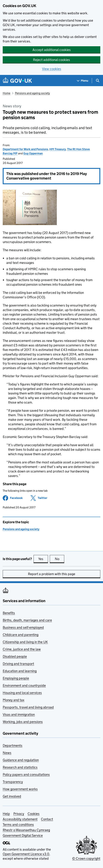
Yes (43, 559)
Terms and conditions (18, 825)
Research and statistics (20, 767)
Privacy (19, 814)
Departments (13, 745)
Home (6, 93)
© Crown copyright (86, 858)
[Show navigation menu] (83, 81)
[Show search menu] (97, 81)
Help (6, 814)
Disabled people (15, 656)
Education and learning (20, 671)
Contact (47, 819)
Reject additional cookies (51, 60)
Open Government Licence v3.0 (26, 854)
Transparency (13, 782)
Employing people (16, 678)
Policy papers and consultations (26, 775)
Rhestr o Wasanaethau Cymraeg (26, 830)
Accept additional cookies (52, 50)
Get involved (12, 796)
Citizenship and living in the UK (25, 642)
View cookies (52, 69)
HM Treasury (58, 149)
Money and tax (14, 700)
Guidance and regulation (21, 760)
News (7, 753)
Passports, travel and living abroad (28, 707)
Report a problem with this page (52, 574)
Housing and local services (22, 693)
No (60, 559)
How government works (20, 789)
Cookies (34, 814)
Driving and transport (18, 664)
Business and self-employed (23, 627)
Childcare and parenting (21, 635)
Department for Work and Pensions (25, 149)
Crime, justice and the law (22, 649)
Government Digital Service (23, 835)
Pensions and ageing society (32, 93)
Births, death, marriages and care (27, 620)
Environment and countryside (24, 685)
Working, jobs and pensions (23, 722)
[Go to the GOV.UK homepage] (17, 81)
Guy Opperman (33, 153)
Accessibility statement (20, 819)
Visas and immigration (19, 714)
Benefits (9, 613)
